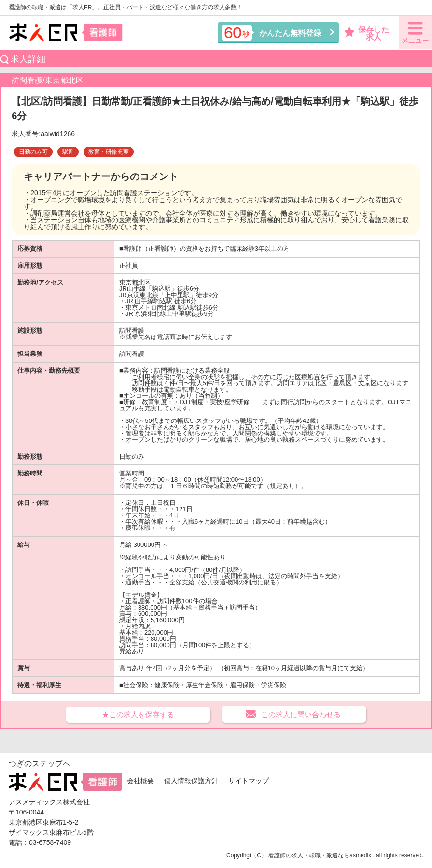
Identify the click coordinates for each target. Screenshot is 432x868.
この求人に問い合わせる (301, 714)
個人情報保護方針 (191, 781)
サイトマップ (249, 781)
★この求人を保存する (138, 714)
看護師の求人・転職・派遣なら (309, 855)
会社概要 (140, 781)
